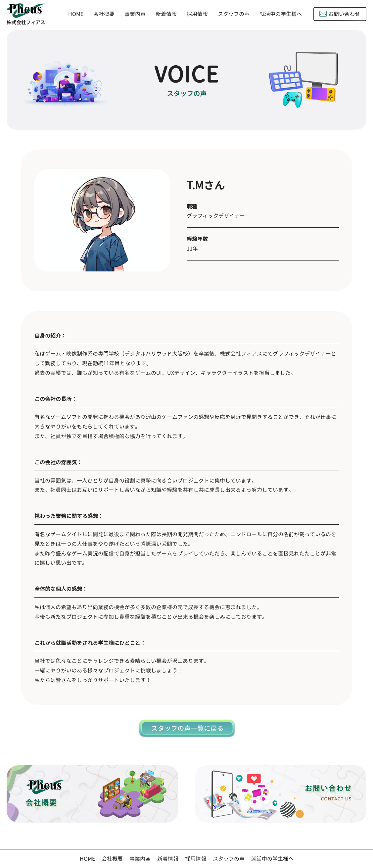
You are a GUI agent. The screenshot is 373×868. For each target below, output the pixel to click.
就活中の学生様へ (281, 14)
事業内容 (135, 14)
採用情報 (197, 14)
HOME (76, 14)
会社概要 (104, 14)
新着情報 (166, 14)
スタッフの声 (234, 14)
